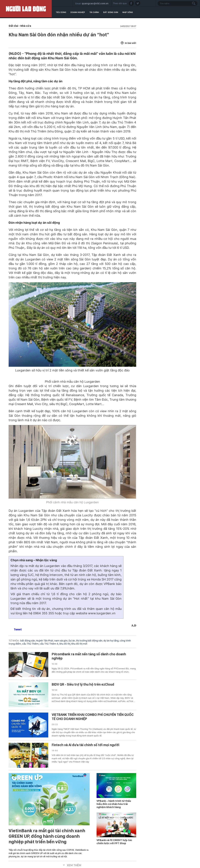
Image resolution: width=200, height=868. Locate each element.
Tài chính (94, 12)
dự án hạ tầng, (112, 641)
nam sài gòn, (61, 641)
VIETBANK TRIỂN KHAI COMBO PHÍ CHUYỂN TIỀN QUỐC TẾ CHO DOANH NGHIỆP (93, 717)
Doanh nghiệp (78, 12)
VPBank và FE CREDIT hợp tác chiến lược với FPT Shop (114, 842)
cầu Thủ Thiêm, (31, 644)
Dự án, (72, 641)
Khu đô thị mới (79, 644)
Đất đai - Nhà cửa (20, 26)
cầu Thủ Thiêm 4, (50, 644)
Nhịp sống (128, 12)
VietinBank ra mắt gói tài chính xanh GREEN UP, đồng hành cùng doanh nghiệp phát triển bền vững (47, 836)
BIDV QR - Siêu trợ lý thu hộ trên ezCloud (83, 684)
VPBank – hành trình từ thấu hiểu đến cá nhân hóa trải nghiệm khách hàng (114, 804)
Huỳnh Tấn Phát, (45, 641)
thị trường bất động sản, (90, 641)
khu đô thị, (65, 644)
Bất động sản (111, 12)
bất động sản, (28, 641)
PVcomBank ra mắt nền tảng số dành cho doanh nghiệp (89, 656)
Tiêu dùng (61, 12)
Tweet (18, 629)
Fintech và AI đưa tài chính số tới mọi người (86, 745)
